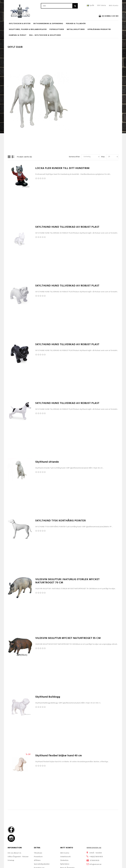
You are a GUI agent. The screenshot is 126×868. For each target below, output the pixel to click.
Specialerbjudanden (42, 864)
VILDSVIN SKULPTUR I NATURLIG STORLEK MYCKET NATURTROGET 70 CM (67, 581)
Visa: (103, 157)
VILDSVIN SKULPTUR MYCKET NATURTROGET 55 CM (68, 638)
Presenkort (38, 857)
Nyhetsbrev (65, 864)
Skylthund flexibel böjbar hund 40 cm (59, 756)
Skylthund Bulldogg (48, 697)
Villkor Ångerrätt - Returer (18, 857)
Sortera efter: (75, 157)
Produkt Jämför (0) (24, 157)
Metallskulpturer (76, 29)
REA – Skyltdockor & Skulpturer (45, 35)
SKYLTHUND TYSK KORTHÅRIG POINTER (60, 521)
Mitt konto (65, 853)
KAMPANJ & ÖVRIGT (18, 35)
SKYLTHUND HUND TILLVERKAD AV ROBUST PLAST (67, 227)
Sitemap (11, 860)
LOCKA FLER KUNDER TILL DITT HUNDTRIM (62, 168)
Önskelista (64, 860)
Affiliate (37, 860)
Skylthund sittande (47, 462)
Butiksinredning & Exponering (48, 24)
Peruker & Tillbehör (76, 24)
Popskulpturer (57, 29)
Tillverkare (38, 853)
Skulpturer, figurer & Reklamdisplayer (28, 29)
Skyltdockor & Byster (20, 24)
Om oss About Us (14, 853)
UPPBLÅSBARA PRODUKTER (99, 29)
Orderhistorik (66, 857)
